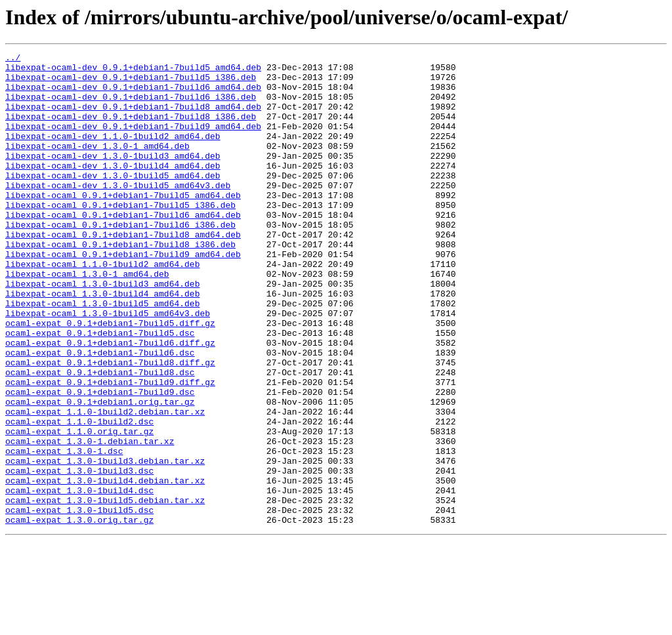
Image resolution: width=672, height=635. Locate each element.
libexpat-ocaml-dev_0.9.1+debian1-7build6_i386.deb (131, 106)
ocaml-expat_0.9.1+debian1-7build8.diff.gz (110, 425)
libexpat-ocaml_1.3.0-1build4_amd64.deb (102, 342)
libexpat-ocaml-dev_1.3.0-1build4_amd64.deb (113, 189)
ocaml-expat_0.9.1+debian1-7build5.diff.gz (110, 378)
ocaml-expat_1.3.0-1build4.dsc (79, 579)
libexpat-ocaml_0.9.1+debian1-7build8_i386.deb (120, 283)
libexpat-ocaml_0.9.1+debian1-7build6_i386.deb (120, 260)
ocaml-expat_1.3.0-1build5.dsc (79, 602)
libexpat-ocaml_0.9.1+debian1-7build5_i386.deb (120, 236)
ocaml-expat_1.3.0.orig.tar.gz (79, 614)
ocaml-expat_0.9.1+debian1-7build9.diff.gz (110, 449)
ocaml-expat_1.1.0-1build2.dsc (79, 496)
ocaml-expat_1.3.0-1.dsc (64, 531)
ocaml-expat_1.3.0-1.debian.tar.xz (90, 520)
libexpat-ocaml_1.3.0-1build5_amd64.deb (102, 354)
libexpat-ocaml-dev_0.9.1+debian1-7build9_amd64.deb (133, 142)
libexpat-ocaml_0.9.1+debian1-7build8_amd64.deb (123, 272)
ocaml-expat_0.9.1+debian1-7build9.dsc (100, 461)
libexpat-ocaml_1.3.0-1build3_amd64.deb (102, 331)
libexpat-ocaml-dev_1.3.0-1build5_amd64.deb (113, 201)
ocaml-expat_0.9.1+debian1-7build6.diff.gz (110, 401)
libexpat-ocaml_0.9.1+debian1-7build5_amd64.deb (123, 224)
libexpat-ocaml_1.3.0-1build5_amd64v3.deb (108, 366)
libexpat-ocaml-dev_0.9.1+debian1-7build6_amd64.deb (133, 94)
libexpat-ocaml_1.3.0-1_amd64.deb (87, 319)
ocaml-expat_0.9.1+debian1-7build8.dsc (100, 437)
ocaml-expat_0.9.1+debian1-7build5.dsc (100, 390)
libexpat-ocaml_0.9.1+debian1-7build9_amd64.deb (123, 295)
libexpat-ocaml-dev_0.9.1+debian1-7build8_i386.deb (131, 130)
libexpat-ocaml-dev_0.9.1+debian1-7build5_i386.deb (131, 83)
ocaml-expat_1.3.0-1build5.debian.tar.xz (105, 590)
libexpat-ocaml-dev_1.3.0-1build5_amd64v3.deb (118, 213)
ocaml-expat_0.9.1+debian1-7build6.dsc (100, 413)
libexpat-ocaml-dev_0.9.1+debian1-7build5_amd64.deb (133, 71)
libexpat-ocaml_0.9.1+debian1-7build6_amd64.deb (123, 248)
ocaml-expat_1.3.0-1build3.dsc (79, 555)
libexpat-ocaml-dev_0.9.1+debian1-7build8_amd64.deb (133, 118)
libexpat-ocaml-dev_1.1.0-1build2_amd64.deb (113, 154)
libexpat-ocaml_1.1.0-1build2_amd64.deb (102, 307)
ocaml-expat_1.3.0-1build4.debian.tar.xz (105, 567)
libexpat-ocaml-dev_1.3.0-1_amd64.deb (97, 165)
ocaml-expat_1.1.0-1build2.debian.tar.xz (105, 484)
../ (13, 59)
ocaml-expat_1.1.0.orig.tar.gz (79, 508)
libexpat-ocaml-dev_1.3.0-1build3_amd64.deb (113, 177)
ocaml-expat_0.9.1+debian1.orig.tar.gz (100, 472)
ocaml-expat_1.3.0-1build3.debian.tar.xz (105, 543)
